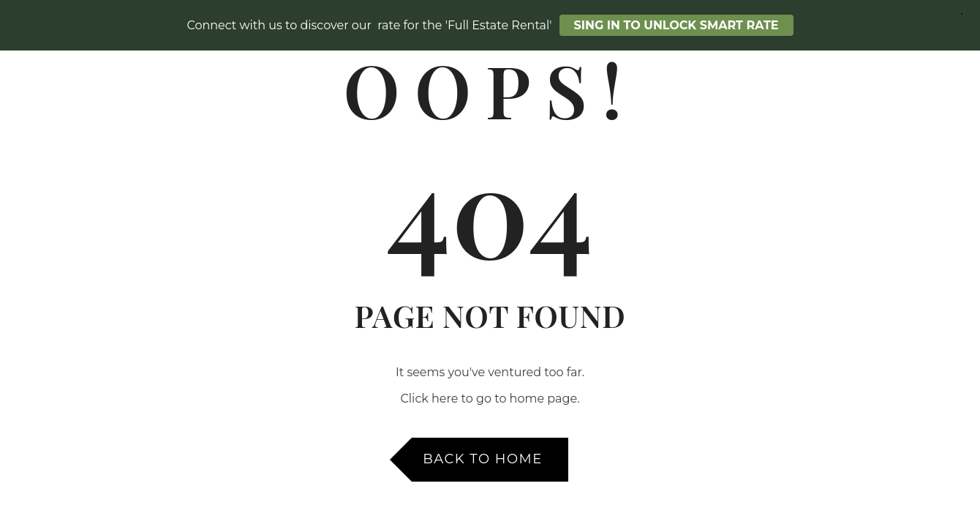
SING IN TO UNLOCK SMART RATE (676, 25)
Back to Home (482, 459)
